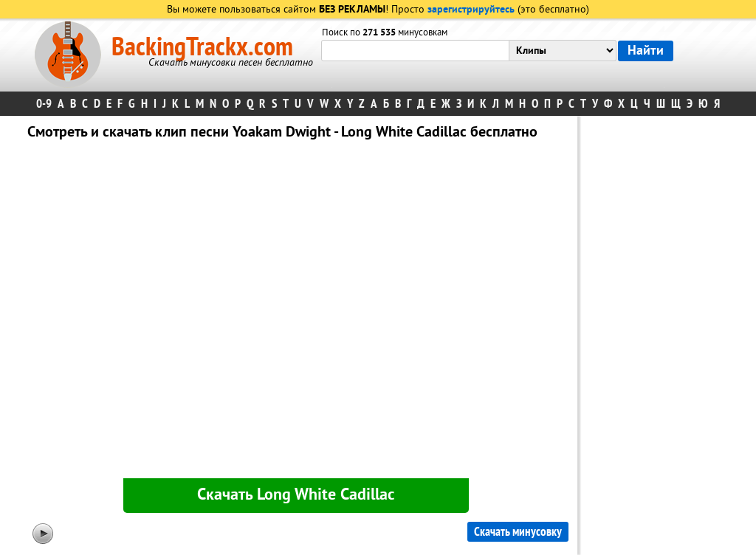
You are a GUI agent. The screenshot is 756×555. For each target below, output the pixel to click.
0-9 (44, 104)
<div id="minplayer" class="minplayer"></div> (296, 312)
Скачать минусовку (518, 532)
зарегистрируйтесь (471, 10)
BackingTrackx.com (202, 47)
